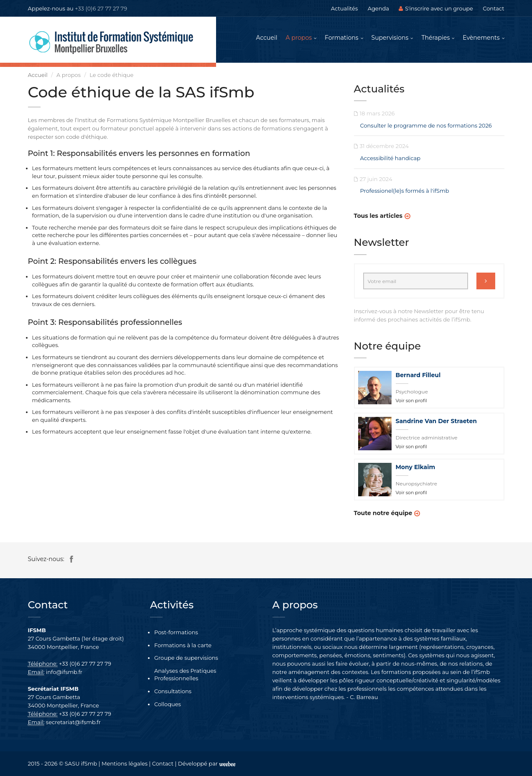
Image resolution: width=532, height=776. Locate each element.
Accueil (267, 38)
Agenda (378, 8)
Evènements (481, 38)
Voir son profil (411, 401)
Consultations (173, 691)
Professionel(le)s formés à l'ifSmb (405, 191)
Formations (342, 38)
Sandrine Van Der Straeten (436, 421)
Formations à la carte (183, 645)
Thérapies (435, 38)
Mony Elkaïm (416, 467)
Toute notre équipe (383, 513)
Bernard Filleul (418, 375)
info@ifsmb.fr (64, 672)
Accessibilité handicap (391, 158)
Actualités (344, 8)
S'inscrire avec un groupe (436, 8)
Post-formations (176, 632)
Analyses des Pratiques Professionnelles (185, 675)
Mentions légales (125, 763)
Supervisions (390, 38)
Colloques (168, 704)
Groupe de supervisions (186, 658)
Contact (493, 8)
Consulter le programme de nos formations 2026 (426, 125)
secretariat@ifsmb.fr (73, 722)
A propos (299, 38)
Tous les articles (378, 216)
